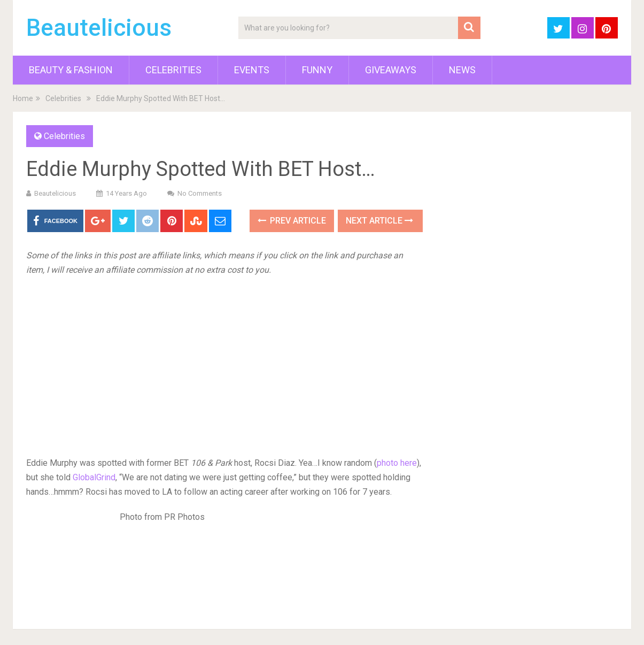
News (462, 70)
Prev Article (292, 221)
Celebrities (173, 70)
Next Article (379, 221)
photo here (397, 463)
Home (23, 98)
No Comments (200, 193)
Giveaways (391, 70)
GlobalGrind (94, 477)
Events (252, 70)
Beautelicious (99, 28)
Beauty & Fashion (71, 70)
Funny (317, 70)
